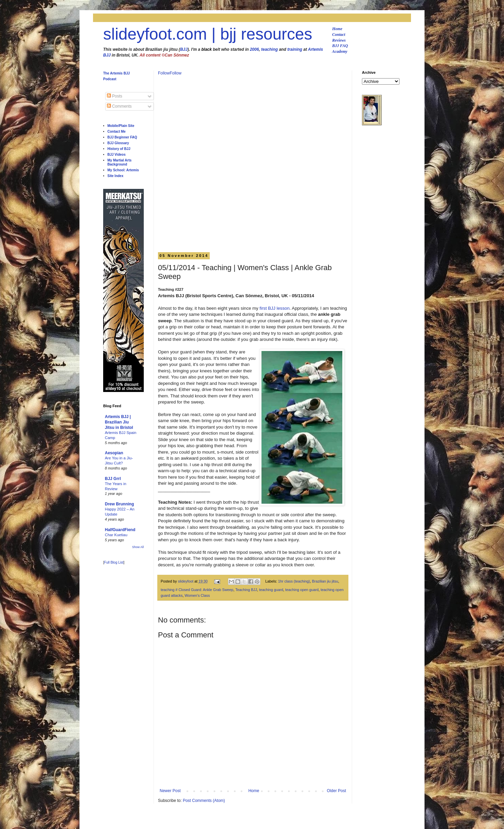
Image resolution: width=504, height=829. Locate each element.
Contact (339, 35)
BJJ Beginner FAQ (122, 137)
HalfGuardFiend (120, 530)
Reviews (339, 40)
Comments (119, 106)
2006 (255, 49)
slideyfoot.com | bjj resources (208, 34)
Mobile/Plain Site (121, 126)
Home (337, 29)
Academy (340, 51)
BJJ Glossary (118, 143)
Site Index (116, 176)
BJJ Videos (117, 155)
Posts (114, 96)
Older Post (336, 791)
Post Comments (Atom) (204, 801)
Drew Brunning (119, 504)
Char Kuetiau (116, 535)
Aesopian (114, 453)
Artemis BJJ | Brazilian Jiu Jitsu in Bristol (119, 422)
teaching (269, 49)
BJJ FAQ (340, 46)
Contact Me (117, 132)
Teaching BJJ (246, 590)
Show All (138, 547)
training (295, 49)
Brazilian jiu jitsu (325, 581)
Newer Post (170, 791)
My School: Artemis (123, 170)
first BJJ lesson (274, 308)
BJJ (184, 49)
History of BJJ (119, 149)
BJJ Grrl (113, 479)
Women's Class (197, 595)
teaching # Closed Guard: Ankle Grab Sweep (197, 590)
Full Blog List (114, 562)
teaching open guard (302, 590)
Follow (164, 73)
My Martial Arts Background (120, 162)
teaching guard (271, 590)
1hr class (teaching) (294, 581)
